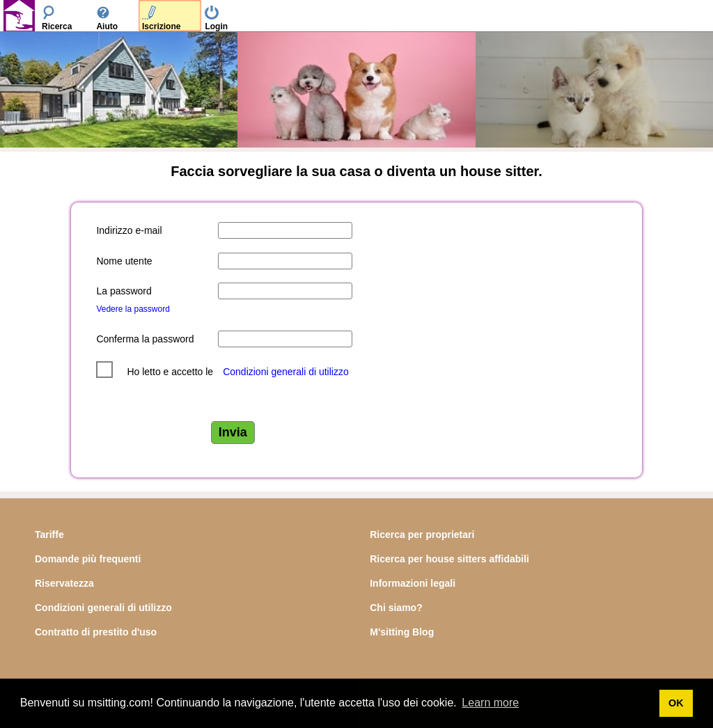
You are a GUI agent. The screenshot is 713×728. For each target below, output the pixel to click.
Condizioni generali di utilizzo (286, 372)
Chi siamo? (396, 608)
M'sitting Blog (402, 632)
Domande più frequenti (88, 559)
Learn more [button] (490, 703)
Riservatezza (64, 583)
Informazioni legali (413, 583)
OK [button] (676, 703)
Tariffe (49, 535)
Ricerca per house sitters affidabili (449, 559)
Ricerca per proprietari (422, 535)
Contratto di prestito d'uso (96, 632)
